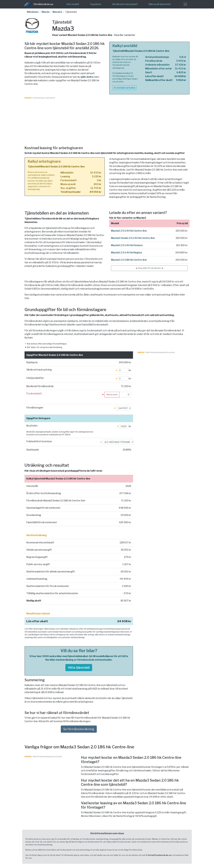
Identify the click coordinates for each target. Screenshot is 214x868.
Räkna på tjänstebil (159, 4)
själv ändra (87, 77)
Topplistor (96, 4)
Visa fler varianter (125, 35)
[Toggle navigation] (185, 4)
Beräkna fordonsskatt (125, 4)
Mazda (46, 12)
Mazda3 (57, 12)
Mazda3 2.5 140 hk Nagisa (126, 253)
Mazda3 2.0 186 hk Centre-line (129, 260)
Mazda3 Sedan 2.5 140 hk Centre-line (133, 238)
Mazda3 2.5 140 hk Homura (127, 245)
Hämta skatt (112, 395)
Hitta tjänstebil (79, 668)
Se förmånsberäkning (79, 729)
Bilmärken (33, 12)
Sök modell (73, 4)
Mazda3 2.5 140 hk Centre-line (129, 231)
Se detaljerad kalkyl (125, 88)
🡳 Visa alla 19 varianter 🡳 (149, 268)
